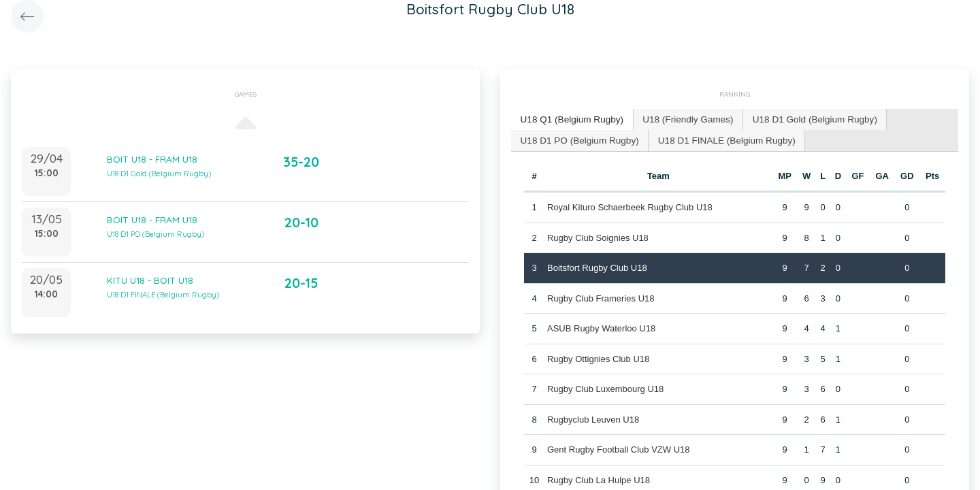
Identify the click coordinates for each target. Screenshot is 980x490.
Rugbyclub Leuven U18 (592, 418)
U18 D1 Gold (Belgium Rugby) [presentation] (802, 119)
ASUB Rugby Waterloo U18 (601, 326)
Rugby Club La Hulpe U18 (598, 478)
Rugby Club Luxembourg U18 (605, 387)
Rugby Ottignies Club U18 (598, 357)
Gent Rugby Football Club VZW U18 (618, 447)
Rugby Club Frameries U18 (600, 296)
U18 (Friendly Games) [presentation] (681, 119)
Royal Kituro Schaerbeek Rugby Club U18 (629, 205)
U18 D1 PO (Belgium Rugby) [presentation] (577, 138)
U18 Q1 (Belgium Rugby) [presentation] (569, 119)
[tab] (570, 119)
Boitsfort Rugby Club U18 (597, 266)
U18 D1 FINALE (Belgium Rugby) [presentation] (718, 138)
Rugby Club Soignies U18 (597, 236)
